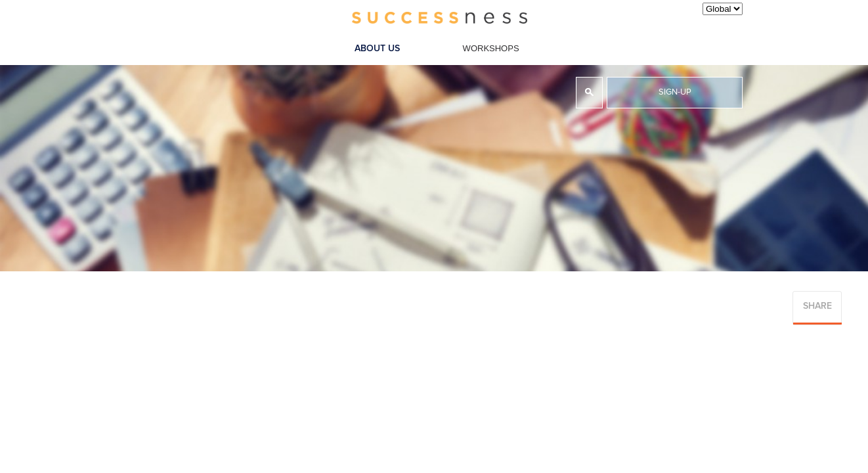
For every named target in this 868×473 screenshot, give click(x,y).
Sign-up (675, 92)
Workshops (491, 48)
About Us (377, 49)
